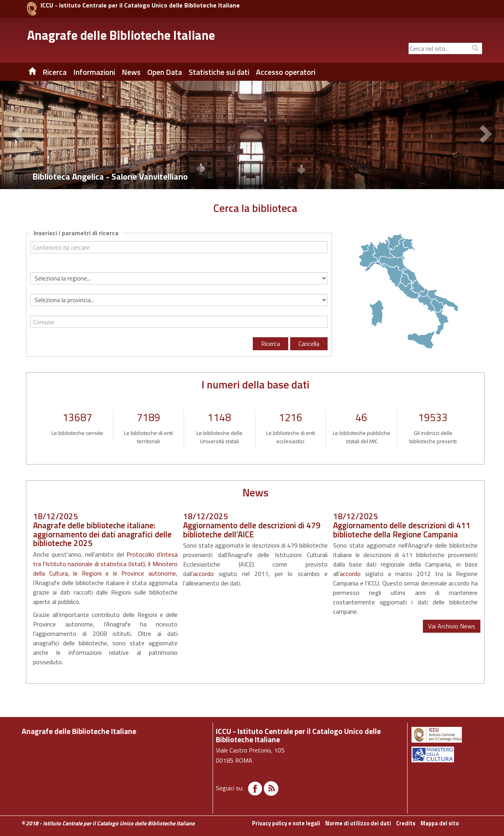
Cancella (309, 344)
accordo (203, 574)
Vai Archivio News (452, 626)
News (131, 72)
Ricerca (271, 344)
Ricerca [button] (55, 72)
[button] (20, 135)
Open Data (165, 72)
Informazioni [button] (94, 72)
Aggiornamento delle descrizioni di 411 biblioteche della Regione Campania (402, 530)
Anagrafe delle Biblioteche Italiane (121, 35)
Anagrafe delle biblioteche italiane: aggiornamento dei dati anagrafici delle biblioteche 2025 (102, 534)
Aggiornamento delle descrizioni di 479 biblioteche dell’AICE (252, 530)
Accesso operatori (286, 72)
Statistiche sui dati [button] (219, 72)
